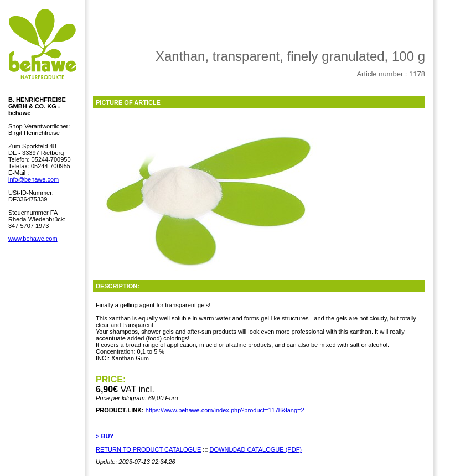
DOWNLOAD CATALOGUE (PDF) (256, 449)
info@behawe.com (33, 179)
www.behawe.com (33, 239)
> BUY (105, 436)
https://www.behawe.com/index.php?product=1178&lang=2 (225, 410)
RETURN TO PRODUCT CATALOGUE (148, 449)
